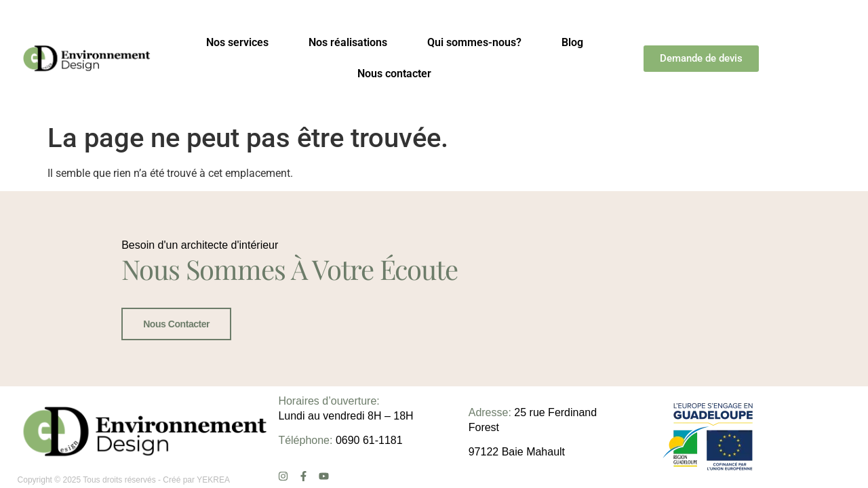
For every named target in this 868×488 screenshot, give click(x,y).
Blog (572, 42)
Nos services (237, 42)
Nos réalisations (348, 42)
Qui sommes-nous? (474, 42)
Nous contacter (394, 74)
